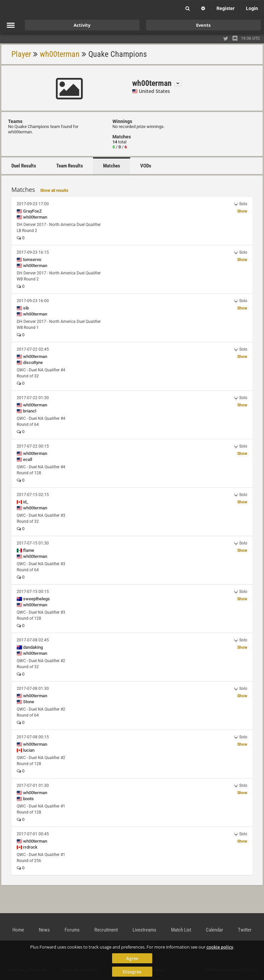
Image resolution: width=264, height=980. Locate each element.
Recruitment (106, 930)
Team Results (70, 166)
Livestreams (144, 930)
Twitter (245, 930)
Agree (132, 958)
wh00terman (60, 54)
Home (18, 930)
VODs (146, 166)
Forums (72, 930)
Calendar (214, 930)
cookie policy (220, 947)
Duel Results (24, 166)
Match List (181, 930)
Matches (112, 166)
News (44, 930)
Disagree (132, 972)
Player (21, 54)
